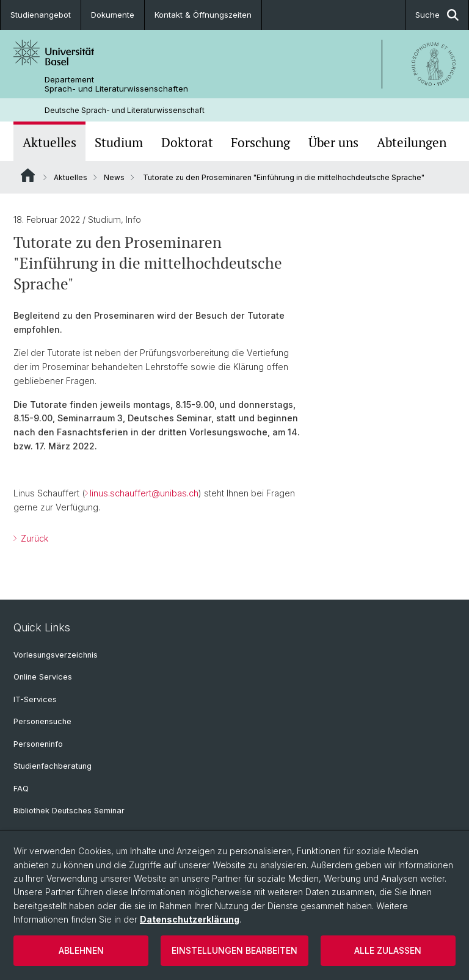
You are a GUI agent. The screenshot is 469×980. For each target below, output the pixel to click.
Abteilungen (412, 143)
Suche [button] (437, 15)
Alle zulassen (388, 950)
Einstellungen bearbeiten (234, 950)
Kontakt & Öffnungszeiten (203, 15)
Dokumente (113, 15)
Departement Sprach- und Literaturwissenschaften (116, 84)
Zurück (33, 538)
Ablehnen (81, 950)
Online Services (43, 677)
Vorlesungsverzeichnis (56, 655)
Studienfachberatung (53, 766)
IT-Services (35, 699)
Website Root (28, 175)
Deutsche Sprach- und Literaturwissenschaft (125, 110)
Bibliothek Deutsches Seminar (69, 811)
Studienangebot (41, 15)
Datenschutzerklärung (190, 919)
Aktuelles (49, 143)
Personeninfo (38, 744)
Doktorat (187, 143)
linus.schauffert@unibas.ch (144, 494)
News (114, 177)
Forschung (260, 143)
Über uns (333, 143)
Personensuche (42, 721)
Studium (119, 143)
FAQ (21, 789)
